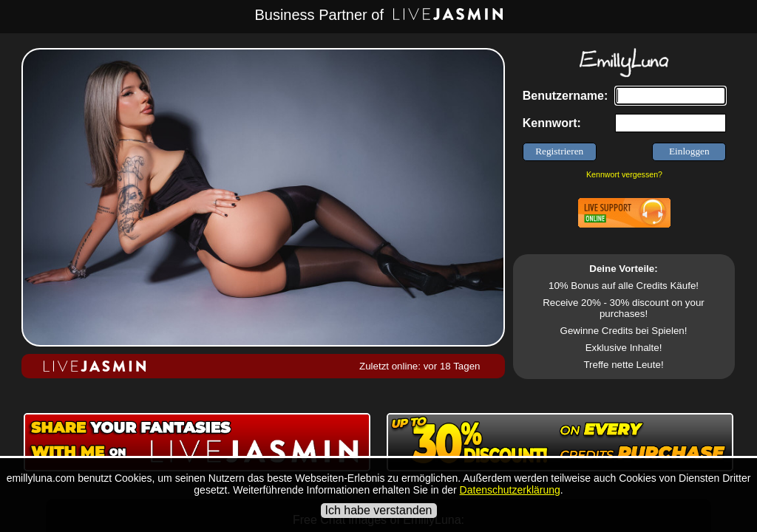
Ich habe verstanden (379, 510)
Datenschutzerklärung (510, 490)
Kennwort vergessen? (624, 174)
